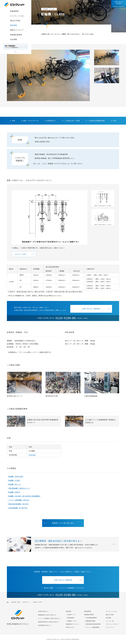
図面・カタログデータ (31, 121)
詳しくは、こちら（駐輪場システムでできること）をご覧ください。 (59, 164)
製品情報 (14, 25)
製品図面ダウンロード (73, 624)
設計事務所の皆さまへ (45, 625)
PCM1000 (32, 455)
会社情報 (14, 39)
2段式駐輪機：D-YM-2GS (18, 508)
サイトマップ (110, 627)
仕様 (114, 121)
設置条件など (51, 121)
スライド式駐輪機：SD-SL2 (19, 500)
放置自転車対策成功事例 (93, 624)
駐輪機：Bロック (15, 484)
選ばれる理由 (15, 21)
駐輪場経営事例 (91, 621)
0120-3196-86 (119, 6)
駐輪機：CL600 (14, 480)
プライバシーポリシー (112, 624)
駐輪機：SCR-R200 (16, 477)
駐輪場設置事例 (16, 35)
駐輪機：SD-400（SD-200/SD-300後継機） (25, 496)
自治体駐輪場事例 (91, 618)
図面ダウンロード (17, 30)
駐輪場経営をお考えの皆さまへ (47, 615)
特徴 (14, 121)
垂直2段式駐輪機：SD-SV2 (19, 504)
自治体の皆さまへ (43, 611)
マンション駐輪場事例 (93, 627)
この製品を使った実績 (72, 121)
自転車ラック (26, 602)
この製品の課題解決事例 (96, 121)
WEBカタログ (70, 627)
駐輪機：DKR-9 (14, 492)
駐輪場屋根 (71, 618)
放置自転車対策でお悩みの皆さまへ (49, 622)
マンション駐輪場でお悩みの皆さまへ (49, 618)
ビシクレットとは (17, 16)
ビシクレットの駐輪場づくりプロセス (70, 588)
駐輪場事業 (14, 11)
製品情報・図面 (16, 602)
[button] (107, 57)
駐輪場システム (72, 621)
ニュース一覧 (110, 621)
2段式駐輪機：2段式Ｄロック (19, 488)
